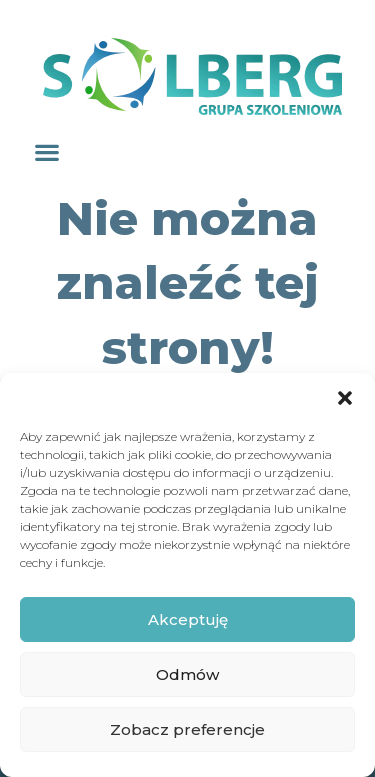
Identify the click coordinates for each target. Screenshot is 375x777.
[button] (345, 398)
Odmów (187, 674)
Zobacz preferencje (187, 729)
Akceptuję (188, 619)
